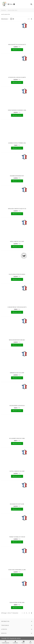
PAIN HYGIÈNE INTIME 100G (17, 602)
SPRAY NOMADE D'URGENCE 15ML (17, 110)
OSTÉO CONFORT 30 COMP (17, 471)
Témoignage (5, 625)
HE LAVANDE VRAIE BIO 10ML (17, 438)
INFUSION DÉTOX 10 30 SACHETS (17, 44)
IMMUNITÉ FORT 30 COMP (17, 373)
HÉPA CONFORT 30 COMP (17, 241)
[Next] (31, 19)
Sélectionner (5, 19)
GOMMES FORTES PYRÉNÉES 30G (17, 143)
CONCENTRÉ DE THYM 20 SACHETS (17, 307)
